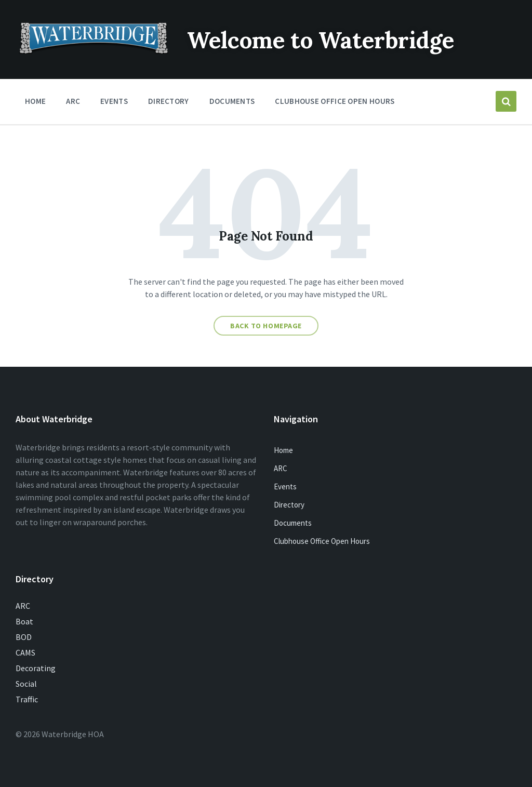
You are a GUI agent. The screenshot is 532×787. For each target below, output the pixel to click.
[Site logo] (94, 51)
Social (26, 684)
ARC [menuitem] (73, 101)
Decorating (36, 668)
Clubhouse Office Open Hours (322, 541)
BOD (24, 637)
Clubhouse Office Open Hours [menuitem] (335, 101)
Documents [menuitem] (232, 101)
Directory (289, 505)
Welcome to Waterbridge (336, 39)
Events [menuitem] (114, 101)
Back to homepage (266, 326)
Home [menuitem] (35, 101)
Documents (293, 523)
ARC (281, 468)
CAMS (25, 652)
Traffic (27, 699)
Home (283, 450)
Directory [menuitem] (169, 101)
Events (285, 486)
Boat (24, 621)
